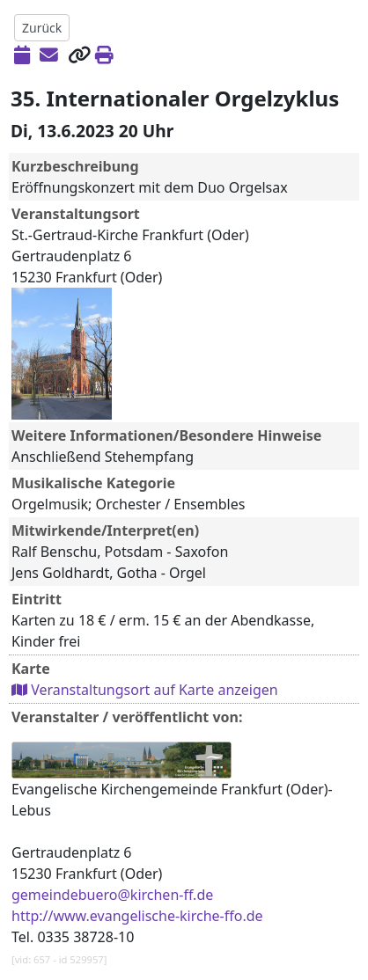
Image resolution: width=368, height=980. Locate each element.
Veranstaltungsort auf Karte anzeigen (145, 690)
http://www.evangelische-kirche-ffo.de (137, 916)
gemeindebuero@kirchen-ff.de (112, 895)
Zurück (42, 28)
